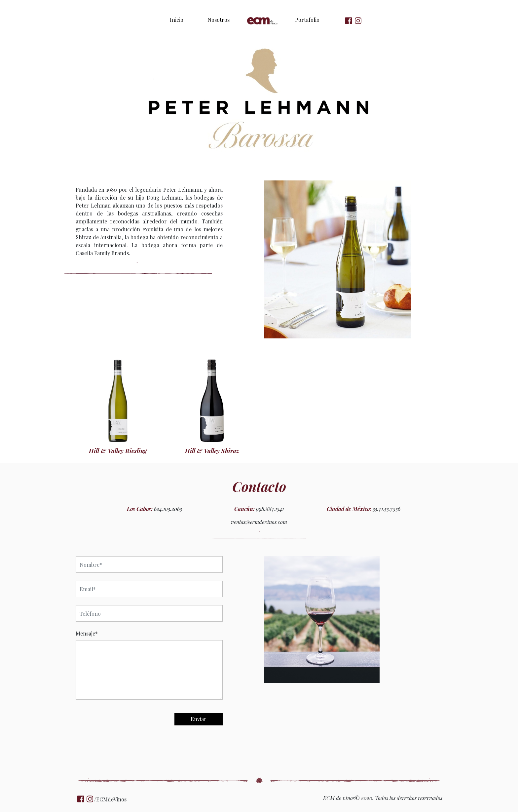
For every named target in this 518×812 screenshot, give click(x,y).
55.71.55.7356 (387, 509)
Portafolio (307, 20)
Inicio (177, 20)
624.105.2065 (168, 509)
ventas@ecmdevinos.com (259, 522)
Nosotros (219, 20)
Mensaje (87, 633)
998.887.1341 (270, 509)
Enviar (199, 719)
